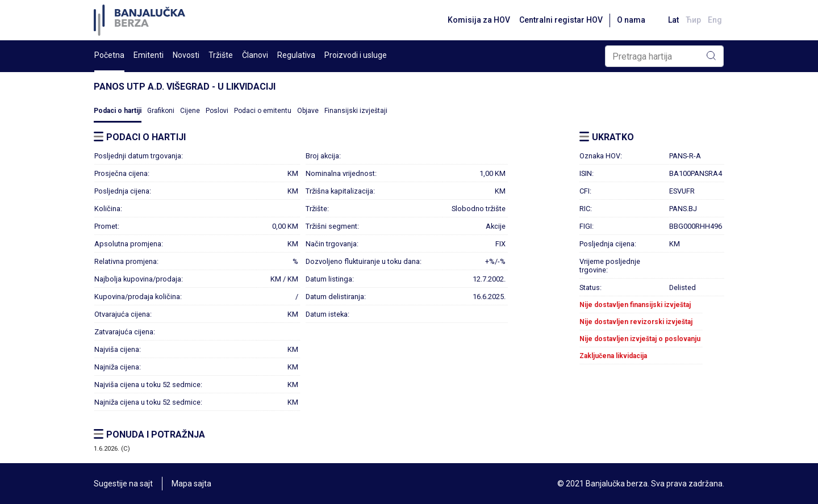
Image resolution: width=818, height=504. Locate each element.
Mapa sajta (191, 484)
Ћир (693, 20)
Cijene (190, 111)
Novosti (186, 55)
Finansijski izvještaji (356, 111)
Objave (308, 111)
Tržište (221, 55)
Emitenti (149, 55)
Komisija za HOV (479, 20)
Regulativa (296, 55)
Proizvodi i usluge (356, 55)
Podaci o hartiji (118, 111)
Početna (109, 55)
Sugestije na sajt (123, 484)
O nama (631, 20)
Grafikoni (161, 111)
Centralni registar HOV (561, 20)
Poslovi (217, 111)
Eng (715, 20)
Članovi (255, 55)
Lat (673, 20)
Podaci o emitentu (263, 111)
